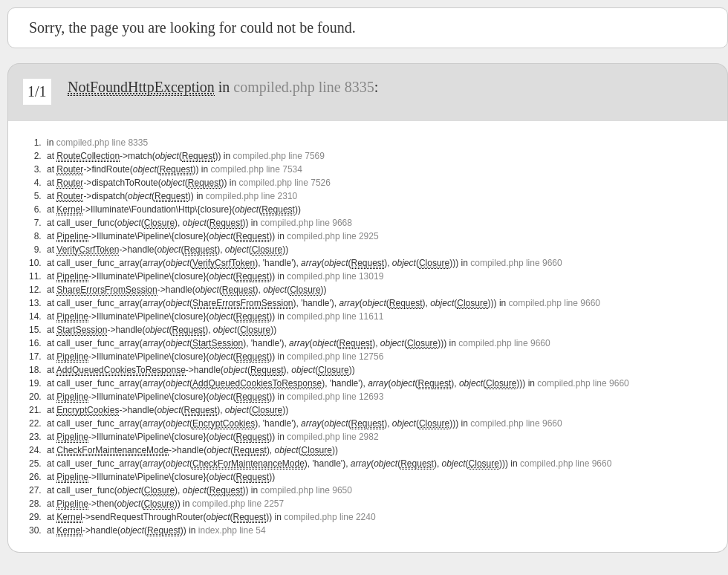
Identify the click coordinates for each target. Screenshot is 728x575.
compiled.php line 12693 (335, 397)
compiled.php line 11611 (335, 316)
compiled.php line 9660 (516, 263)
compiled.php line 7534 (256, 169)
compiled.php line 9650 (306, 490)
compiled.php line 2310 (251, 196)
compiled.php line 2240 (329, 517)
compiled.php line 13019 (335, 276)
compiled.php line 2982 (332, 437)
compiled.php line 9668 (306, 223)
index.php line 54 (232, 530)
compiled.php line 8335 (303, 87)
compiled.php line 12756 (335, 357)
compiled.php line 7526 (285, 183)
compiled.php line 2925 (332, 236)
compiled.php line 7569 (278, 156)
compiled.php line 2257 (238, 504)
